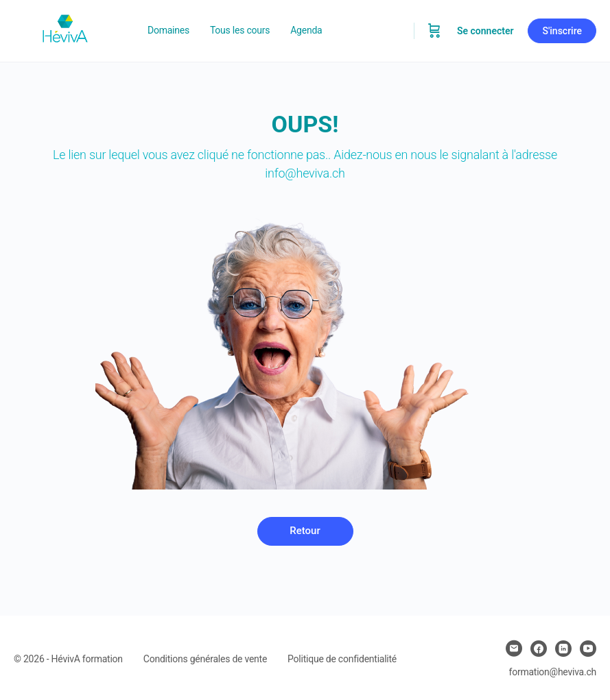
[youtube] (588, 649)
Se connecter (485, 31)
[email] (514, 649)
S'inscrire (562, 31)
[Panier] (434, 31)
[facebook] (539, 649)
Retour (305, 531)
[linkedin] (563, 649)
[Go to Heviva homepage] (65, 29)
